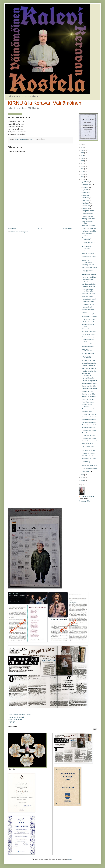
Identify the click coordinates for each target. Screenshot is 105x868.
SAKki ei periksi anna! (89, 366)
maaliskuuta (86, 206)
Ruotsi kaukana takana (89, 433)
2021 (83, 161)
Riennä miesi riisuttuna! (89, 409)
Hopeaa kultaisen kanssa (87, 281)
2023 (83, 156)
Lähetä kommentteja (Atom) (20, 232)
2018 (83, 169)
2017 (83, 171)
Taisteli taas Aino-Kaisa (89, 386)
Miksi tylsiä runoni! (88, 329)
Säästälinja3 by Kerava (89, 438)
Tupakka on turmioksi (89, 394)
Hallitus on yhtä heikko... (90, 231)
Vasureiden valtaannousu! (87, 350)
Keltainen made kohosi (89, 414)
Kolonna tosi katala (88, 353)
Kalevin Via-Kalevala (16, 719)
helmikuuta (86, 208)
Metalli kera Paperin (88, 402)
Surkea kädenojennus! (89, 228)
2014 (83, 179)
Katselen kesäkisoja (88, 344)
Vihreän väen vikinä (88, 322)
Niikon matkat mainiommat (87, 375)
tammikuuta (86, 472)
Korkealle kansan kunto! (89, 389)
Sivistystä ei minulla (88, 211)
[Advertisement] (40, 211)
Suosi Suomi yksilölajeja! (90, 317)
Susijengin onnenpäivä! (89, 425)
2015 (83, 177)
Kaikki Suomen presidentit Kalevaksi (21, 715)
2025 (83, 150)
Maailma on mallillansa (89, 397)
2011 (83, 480)
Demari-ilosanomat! (88, 213)
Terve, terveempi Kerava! (87, 235)
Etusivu (40, 229)
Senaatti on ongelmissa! (89, 381)
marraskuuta (86, 184)
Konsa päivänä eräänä (89, 299)
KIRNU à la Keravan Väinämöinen (45, 103)
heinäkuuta (86, 195)
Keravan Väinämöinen (88, 497)
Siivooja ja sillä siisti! (88, 265)
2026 (83, 148)
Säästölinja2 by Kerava (89, 456)
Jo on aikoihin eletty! (88, 337)
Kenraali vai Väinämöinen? (87, 261)
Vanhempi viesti (68, 229)
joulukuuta (86, 182)
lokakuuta (86, 187)
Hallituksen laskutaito (89, 399)
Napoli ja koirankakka (89, 219)
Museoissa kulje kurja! (89, 417)
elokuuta (85, 192)
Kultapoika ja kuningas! (89, 332)
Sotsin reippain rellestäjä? (87, 247)
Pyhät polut (13, 722)
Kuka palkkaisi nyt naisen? (88, 271)
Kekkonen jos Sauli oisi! (89, 368)
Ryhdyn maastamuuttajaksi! (89, 313)
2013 (83, 475)
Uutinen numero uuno (89, 436)
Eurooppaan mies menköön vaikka (88, 290)
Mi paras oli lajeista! (88, 254)
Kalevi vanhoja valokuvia (17, 717)
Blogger (70, 859)
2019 (83, 166)
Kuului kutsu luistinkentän (87, 462)
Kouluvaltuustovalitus (89, 428)
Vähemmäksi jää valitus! (89, 383)
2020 (83, 164)
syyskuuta (86, 190)
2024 (83, 153)
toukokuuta (86, 200)
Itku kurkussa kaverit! (89, 334)
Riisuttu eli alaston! (88, 296)
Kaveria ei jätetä (87, 412)
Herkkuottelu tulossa (88, 302)
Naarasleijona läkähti (88, 319)
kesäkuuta (86, 198)
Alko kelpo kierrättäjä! (89, 226)
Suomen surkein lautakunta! (87, 405)
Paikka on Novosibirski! (89, 277)
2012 (83, 477)
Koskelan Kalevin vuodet (90, 251)
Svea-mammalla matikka (90, 466)
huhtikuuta (86, 203)
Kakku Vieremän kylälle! (89, 267)
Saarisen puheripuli (88, 347)
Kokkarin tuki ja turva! (89, 360)
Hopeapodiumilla (87, 307)
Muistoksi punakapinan (89, 422)
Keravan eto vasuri (88, 391)
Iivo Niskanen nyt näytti (89, 451)
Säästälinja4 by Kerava (89, 430)
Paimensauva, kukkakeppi (86, 239)
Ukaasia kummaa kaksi (89, 363)
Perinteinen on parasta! (89, 274)
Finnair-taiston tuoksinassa (86, 357)
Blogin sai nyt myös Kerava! (88, 447)
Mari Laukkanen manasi (89, 441)
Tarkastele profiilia (84, 501)
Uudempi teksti (13, 229)
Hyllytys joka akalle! (88, 378)
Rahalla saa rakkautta (89, 453)
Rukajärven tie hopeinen (89, 371)
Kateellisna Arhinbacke (89, 420)
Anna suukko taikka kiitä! (90, 468)
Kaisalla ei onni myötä (89, 294)
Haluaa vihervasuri (88, 216)
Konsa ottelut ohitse (88, 310)
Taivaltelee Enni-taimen (89, 284)
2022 (83, 158)
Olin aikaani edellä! (88, 304)
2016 (83, 174)
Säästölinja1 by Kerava (89, 459)
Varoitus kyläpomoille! (89, 287)
